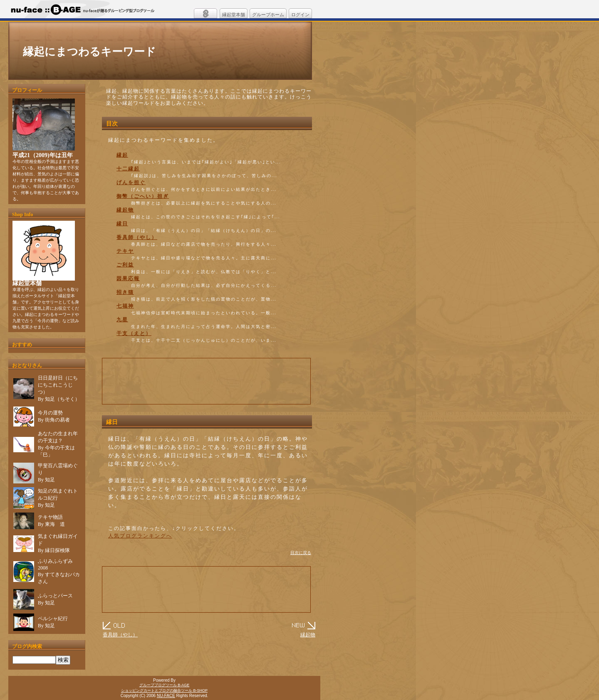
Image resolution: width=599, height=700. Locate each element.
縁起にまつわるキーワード (89, 52)
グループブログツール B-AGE (165, 685)
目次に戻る (301, 553)
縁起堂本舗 (234, 15)
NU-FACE (166, 696)
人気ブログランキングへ (140, 536)
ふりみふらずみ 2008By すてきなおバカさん (59, 571)
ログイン (300, 15)
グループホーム (268, 15)
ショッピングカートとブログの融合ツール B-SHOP (164, 690)
